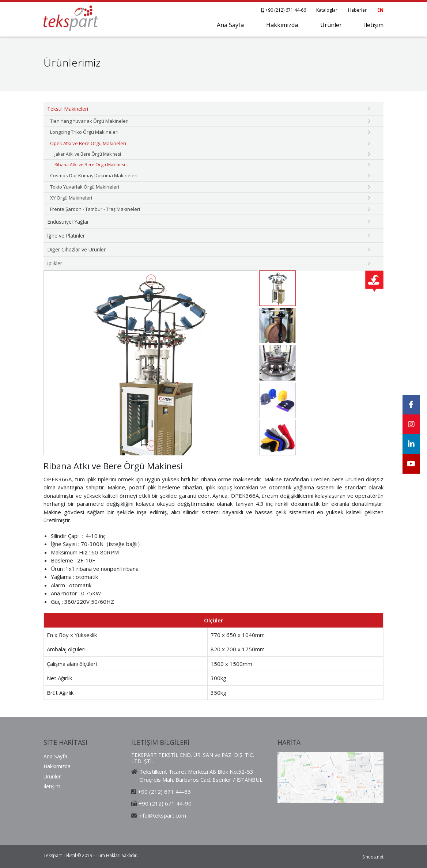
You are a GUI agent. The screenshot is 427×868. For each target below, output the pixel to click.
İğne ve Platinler (66, 236)
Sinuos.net (373, 857)
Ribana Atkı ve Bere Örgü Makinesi (90, 165)
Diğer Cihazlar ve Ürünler (76, 249)
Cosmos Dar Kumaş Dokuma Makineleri (94, 175)
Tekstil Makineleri (68, 109)
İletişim (374, 25)
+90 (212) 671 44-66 (284, 10)
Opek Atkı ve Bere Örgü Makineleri (88, 143)
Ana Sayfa (230, 25)
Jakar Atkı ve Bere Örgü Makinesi (88, 154)
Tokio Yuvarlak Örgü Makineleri (85, 187)
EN (380, 10)
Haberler (357, 10)
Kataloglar (327, 10)
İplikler (55, 263)
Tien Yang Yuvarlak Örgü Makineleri (89, 121)
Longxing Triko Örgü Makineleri (84, 132)
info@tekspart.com (162, 815)
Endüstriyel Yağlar (68, 222)
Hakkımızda (282, 25)
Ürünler (331, 25)
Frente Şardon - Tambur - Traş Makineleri (95, 209)
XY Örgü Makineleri (71, 198)
